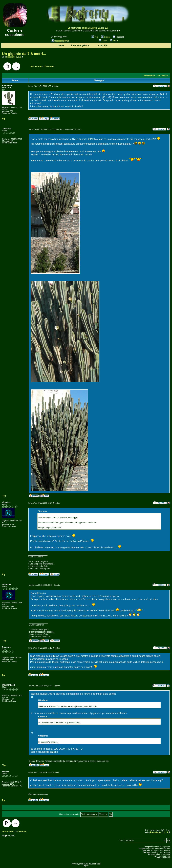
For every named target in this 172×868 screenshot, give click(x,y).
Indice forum (36, 66)
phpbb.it (86, 866)
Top (4, 119)
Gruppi (106, 37)
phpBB (81, 864)
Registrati (119, 37)
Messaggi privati (60, 41)
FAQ (95, 37)
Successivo (163, 76)
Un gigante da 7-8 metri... (24, 54)
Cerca (103, 41)
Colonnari (50, 66)
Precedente (11, 57)
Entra (114, 41)
